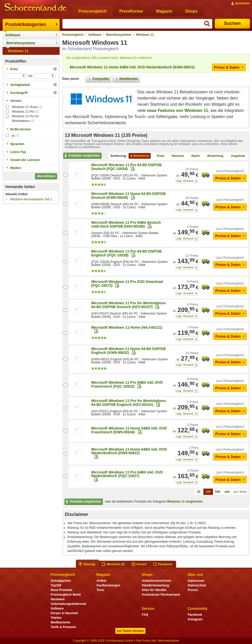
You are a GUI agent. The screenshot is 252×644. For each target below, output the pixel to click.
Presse (193, 590)
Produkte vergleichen (82, 156)
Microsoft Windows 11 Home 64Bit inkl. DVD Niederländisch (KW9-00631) (132, 67)
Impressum (196, 581)
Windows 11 (18, 51)
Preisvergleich (73, 35)
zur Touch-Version (130, 631)
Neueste (176, 156)
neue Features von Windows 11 (177, 110)
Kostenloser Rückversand (161, 595)
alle (227, 492)
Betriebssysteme (21, 43)
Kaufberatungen (108, 585)
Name (193, 156)
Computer (98, 79)
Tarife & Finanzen (63, 627)
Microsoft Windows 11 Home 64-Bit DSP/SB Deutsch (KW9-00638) (128, 196)
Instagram (195, 619)
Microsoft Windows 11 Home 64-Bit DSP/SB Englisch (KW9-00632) (128, 351)
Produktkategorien (26, 24)
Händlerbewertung (155, 585)
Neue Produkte (62, 590)
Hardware (58, 599)
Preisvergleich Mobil (66, 595)
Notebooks (126, 79)
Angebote (236, 156)
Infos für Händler (154, 590)
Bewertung (213, 156)
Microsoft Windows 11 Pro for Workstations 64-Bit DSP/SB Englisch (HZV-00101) (129, 403)
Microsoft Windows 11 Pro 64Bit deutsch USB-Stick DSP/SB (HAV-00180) (126, 224)
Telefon (56, 618)
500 (218, 492)
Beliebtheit (139, 156)
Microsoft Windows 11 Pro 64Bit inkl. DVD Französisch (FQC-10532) (127, 384)
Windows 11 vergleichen (185, 502)
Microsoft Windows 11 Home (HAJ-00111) (127, 327)
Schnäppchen (61, 581)
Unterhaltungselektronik (68, 604)
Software (13, 35)
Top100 (56, 585)
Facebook (195, 615)
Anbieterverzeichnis (157, 581)
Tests (100, 590)
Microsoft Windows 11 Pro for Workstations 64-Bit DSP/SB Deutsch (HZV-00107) (129, 305)
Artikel (101, 581)
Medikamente (60, 622)
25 (199, 492)
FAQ (145, 615)
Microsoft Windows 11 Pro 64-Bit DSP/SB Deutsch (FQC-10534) (127, 167)
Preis (159, 156)
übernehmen (46, 176)
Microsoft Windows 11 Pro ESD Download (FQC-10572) (127, 284)
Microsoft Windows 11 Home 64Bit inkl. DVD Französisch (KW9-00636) (129, 430)
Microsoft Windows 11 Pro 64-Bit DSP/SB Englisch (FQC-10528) (127, 253)
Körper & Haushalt (64, 613)
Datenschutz (197, 585)
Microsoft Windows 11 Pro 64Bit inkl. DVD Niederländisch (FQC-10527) (127, 474)
